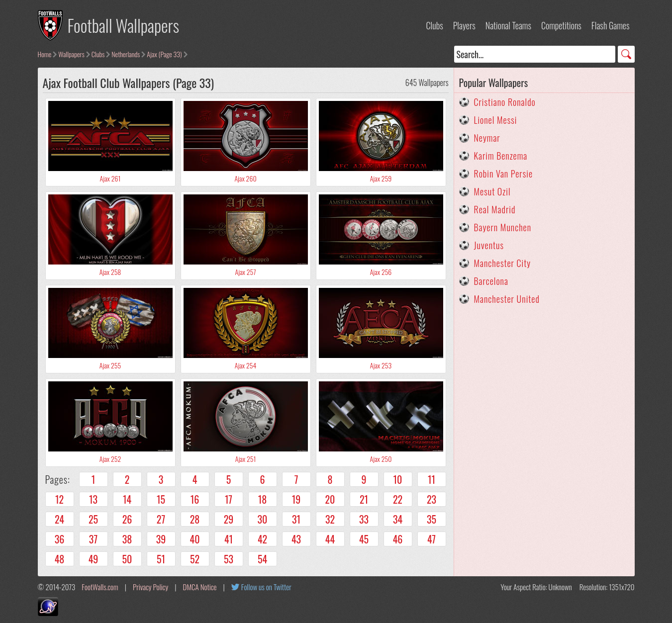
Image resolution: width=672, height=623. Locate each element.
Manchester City (503, 263)
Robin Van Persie (504, 174)
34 (398, 519)
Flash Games (611, 25)
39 (161, 539)
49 (94, 559)
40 (195, 539)
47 (432, 539)
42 (262, 539)
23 (432, 499)
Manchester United (507, 299)
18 (263, 499)
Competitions (561, 25)
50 (127, 559)
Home (45, 54)
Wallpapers (71, 54)
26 (127, 519)
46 (398, 539)
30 (263, 519)
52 (195, 559)
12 (59, 499)
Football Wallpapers (124, 25)
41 (229, 539)
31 (296, 519)
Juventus (489, 245)
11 (432, 479)
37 (93, 539)
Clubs (435, 25)
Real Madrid (495, 209)
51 (161, 559)
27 (161, 519)
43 (296, 539)
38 (127, 539)
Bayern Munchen (503, 227)
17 (229, 499)
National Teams (508, 25)
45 (364, 539)
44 (330, 539)
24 (59, 519)
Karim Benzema (501, 156)
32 (330, 519)
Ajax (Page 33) (164, 54)
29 (229, 519)
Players (464, 25)
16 (195, 499)
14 (127, 499)
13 (93, 499)
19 (296, 499)
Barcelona (491, 281)
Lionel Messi (496, 120)
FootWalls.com (100, 587)
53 (229, 559)
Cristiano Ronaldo (505, 102)
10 (398, 479)
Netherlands (126, 54)
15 (161, 499)
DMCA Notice (200, 587)
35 (432, 519)
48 (60, 559)
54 (262, 559)
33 (364, 519)
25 (93, 519)
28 (195, 519)
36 (60, 539)
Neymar (487, 138)
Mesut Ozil (492, 191)
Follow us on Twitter (266, 587)
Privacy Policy (150, 587)
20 (330, 499)
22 (398, 499)
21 (364, 499)
